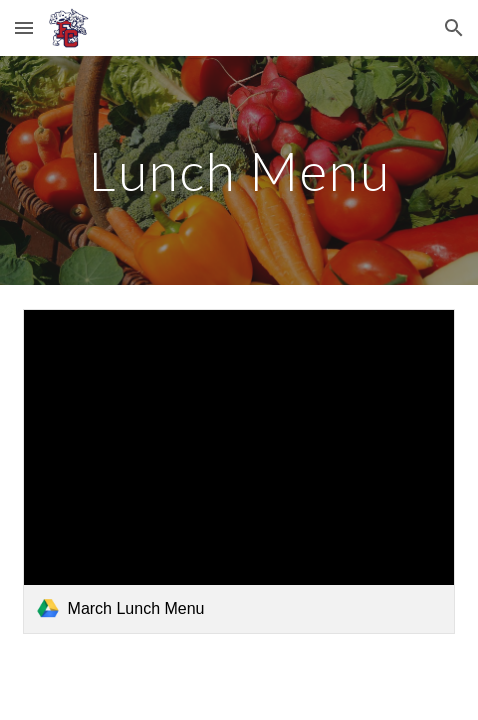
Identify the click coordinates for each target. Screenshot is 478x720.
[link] (239, 471)
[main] (239, 170)
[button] (24, 27)
